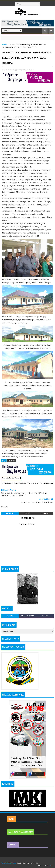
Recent (10, 616)
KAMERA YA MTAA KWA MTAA (21, 832)
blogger (10, 513)
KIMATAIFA (13, 845)
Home (4, 45)
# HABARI (11, 461)
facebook (45, 513)
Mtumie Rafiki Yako (11, 478)
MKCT (51, 866)
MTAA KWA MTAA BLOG (9, 863)
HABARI (12, 45)
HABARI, (31, 70)
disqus (27, 513)
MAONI (45, 616)
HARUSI (12, 819)
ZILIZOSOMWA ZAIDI (27, 616)
